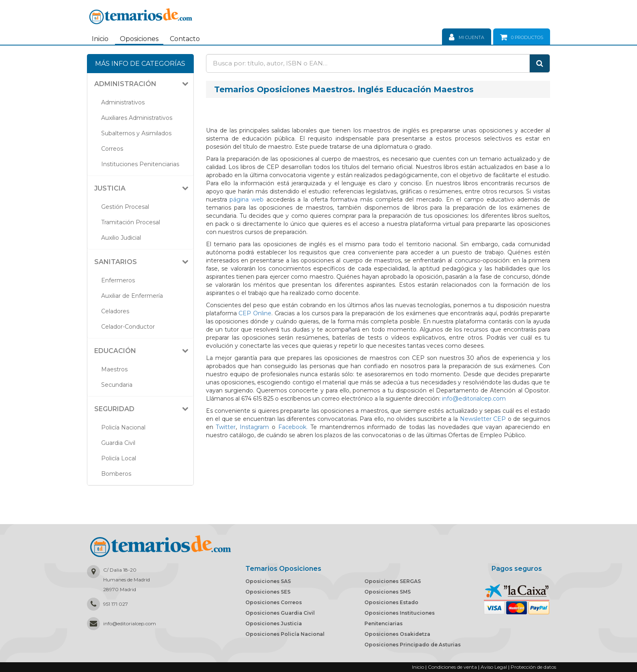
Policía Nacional (123, 427)
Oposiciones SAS (268, 581)
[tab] (140, 84)
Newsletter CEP (483, 419)
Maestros (114, 369)
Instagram (254, 427)
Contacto (185, 39)
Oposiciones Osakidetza (397, 634)
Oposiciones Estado (391, 602)
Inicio (100, 39)
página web (247, 199)
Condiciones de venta (452, 667)
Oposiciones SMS (388, 592)
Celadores (115, 311)
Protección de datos (533, 667)
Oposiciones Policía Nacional (285, 634)
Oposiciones (139, 39)
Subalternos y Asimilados (136, 133)
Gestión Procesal (125, 207)
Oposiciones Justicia (274, 623)
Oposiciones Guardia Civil (280, 613)
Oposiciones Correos (274, 602)
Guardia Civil (118, 443)
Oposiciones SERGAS (393, 581)
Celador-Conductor (128, 327)
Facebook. (293, 427)
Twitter (226, 427)
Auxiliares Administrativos (137, 118)
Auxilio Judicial (121, 238)
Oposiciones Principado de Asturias (413, 645)
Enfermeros (118, 280)
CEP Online (255, 313)
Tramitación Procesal (131, 222)
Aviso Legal (494, 667)
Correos (112, 149)
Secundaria (117, 385)
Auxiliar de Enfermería (132, 296)
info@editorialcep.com (474, 399)
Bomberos (116, 474)
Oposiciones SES (268, 592)
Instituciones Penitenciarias (140, 164)
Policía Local (119, 458)
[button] (143, 84)
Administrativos (123, 102)
